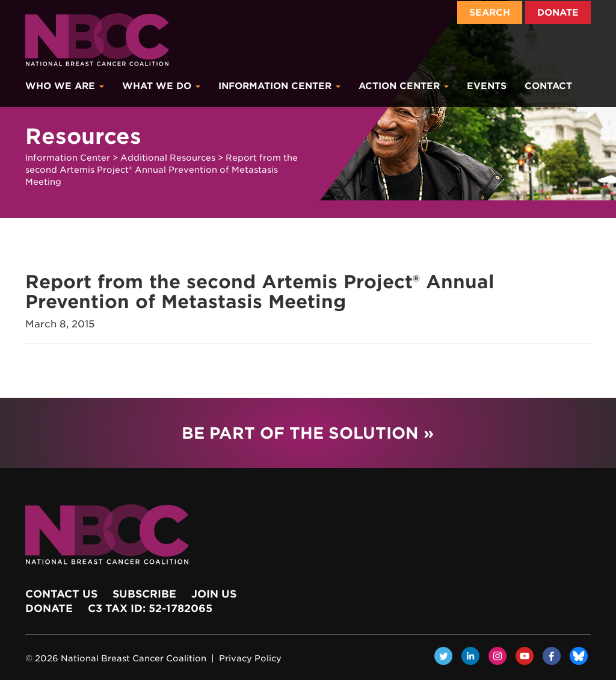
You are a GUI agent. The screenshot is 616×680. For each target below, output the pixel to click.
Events (487, 86)
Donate (558, 13)
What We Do (161, 86)
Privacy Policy (250, 658)
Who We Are (65, 86)
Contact (548, 86)
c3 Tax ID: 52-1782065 (150, 608)
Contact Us (61, 594)
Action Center (404, 86)
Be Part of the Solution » (308, 433)
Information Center (279, 86)
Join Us (214, 594)
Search (490, 13)
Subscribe (144, 594)
